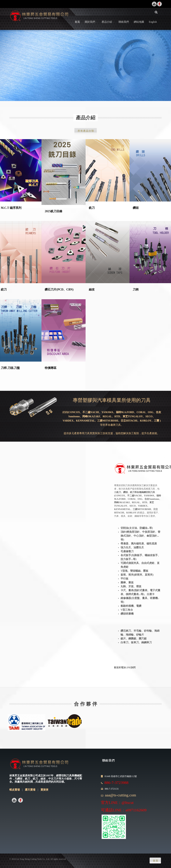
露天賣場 (30, 794)
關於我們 (90, 26)
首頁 (77, 26)
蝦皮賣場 (15, 794)
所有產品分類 (86, 135)
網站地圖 (139, 26)
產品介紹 (107, 26)
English (153, 26)
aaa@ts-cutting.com (120, 799)
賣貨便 (44, 794)
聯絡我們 (124, 26)
